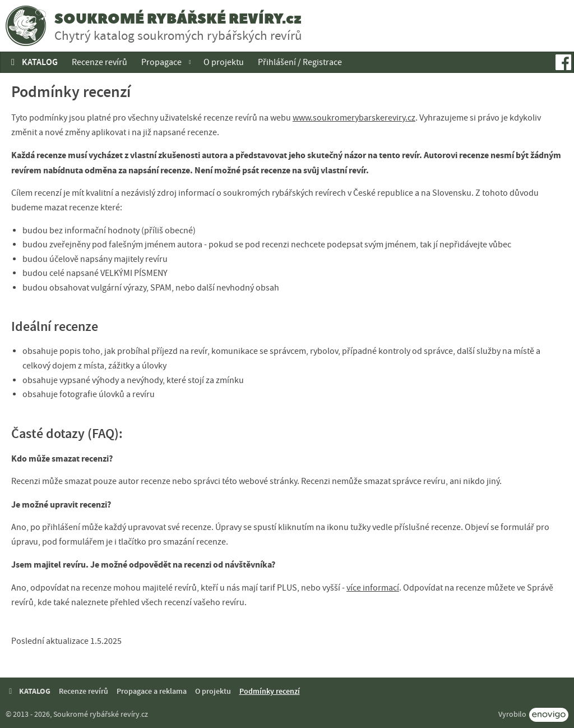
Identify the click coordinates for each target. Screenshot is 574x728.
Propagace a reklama (152, 691)
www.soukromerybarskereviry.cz (354, 118)
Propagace (161, 62)
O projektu (224, 62)
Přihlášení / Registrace (300, 62)
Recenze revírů (99, 62)
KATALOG (33, 62)
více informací (373, 588)
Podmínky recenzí (270, 691)
